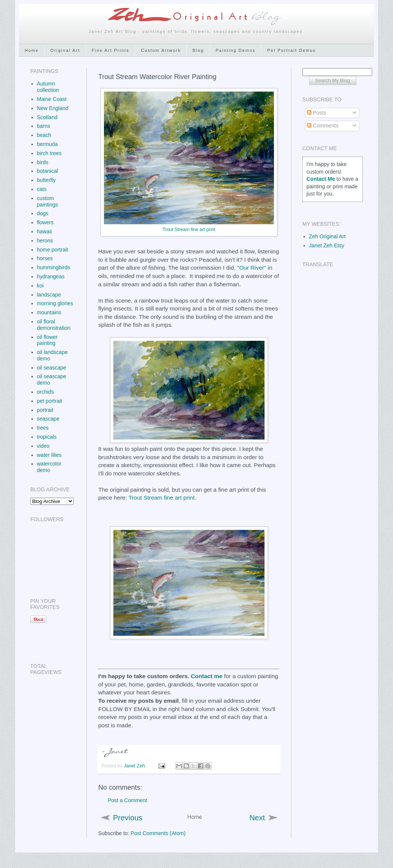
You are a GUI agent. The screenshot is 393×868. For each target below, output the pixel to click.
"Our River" (252, 268)
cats (42, 189)
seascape (48, 419)
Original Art (65, 50)
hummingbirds (54, 267)
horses (45, 258)
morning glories (55, 303)
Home (32, 50)
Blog (198, 50)
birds (43, 162)
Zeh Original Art (327, 236)
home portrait (53, 250)
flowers (45, 222)
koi (40, 286)
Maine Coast (52, 99)
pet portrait (50, 401)
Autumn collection (48, 87)
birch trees (49, 153)
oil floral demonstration (54, 325)
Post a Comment (127, 800)
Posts (316, 113)
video (43, 446)
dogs (43, 213)
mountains (49, 312)
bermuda (47, 144)
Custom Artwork (161, 50)
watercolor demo (49, 467)
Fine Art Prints (111, 50)
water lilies (49, 455)
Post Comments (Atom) (158, 833)
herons (45, 241)
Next (257, 818)
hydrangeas (51, 276)
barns (44, 126)
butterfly (46, 180)
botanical (48, 171)
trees (43, 428)
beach (44, 135)
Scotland (47, 117)
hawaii (45, 231)
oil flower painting (47, 340)
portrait (45, 410)
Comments (323, 126)
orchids (46, 392)
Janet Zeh (135, 766)
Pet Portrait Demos (292, 50)
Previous (128, 818)
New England (53, 108)
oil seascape (52, 368)
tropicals (47, 437)
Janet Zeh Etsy (327, 245)
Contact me (207, 676)
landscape (49, 295)
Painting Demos (236, 50)
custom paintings (48, 201)
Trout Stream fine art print (189, 230)
